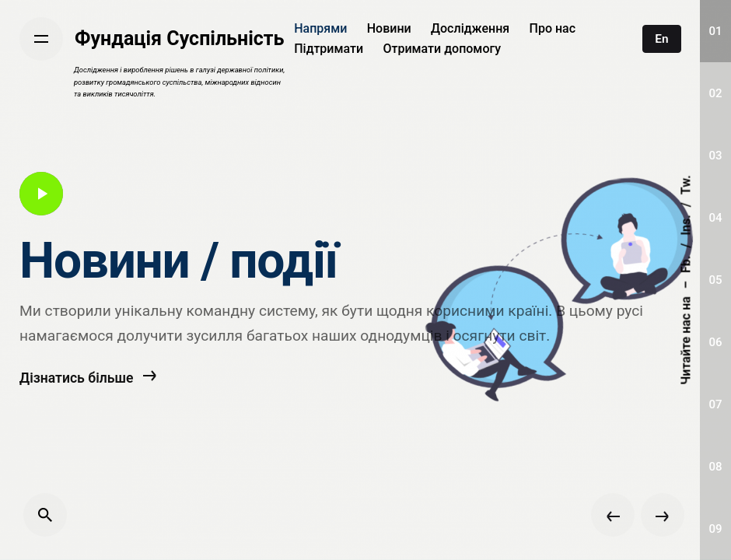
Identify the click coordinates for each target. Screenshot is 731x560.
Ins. (686, 225)
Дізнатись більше (88, 398)
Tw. (686, 185)
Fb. (686, 264)
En (661, 39)
